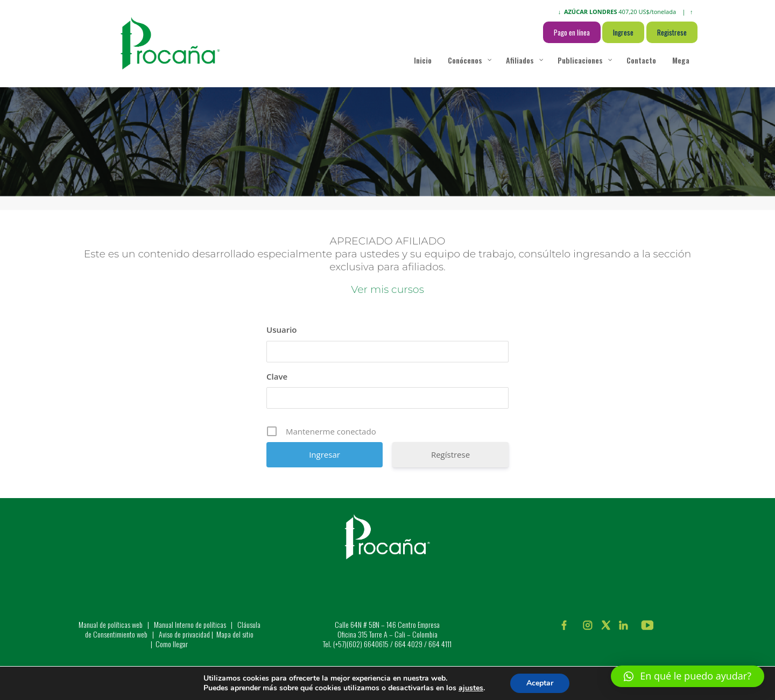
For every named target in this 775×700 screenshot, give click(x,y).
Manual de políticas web (111, 624)
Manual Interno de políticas (191, 624)
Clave (277, 376)
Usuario (281, 330)
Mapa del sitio (235, 634)
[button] (688, 676)
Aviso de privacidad (184, 634)
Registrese (672, 32)
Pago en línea (572, 32)
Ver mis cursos (387, 289)
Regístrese (450, 454)
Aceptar (540, 683)
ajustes (471, 688)
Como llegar (172, 644)
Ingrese (623, 32)
